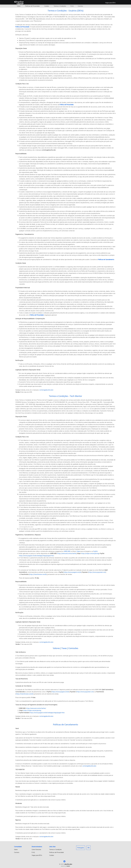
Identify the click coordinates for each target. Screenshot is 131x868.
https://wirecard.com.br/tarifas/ (36, 708)
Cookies (52, 855)
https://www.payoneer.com (97, 572)
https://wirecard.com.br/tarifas (67, 553)
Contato (17, 852)
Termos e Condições (55, 849)
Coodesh (68, 866)
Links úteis (52, 847)
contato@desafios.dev (46, 390)
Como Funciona (36, 849)
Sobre (16, 849)
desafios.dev (68, 864)
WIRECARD (67, 551)
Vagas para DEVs (110, 2)
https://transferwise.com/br (38, 574)
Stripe (78, 551)
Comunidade (18, 847)
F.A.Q (33, 852)
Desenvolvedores (37, 847)
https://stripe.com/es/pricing (90, 553)
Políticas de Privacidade (57, 852)
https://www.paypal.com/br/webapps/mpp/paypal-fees (36, 556)
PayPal (95, 551)
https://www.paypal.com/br (72, 572)
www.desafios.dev (84, 409)
